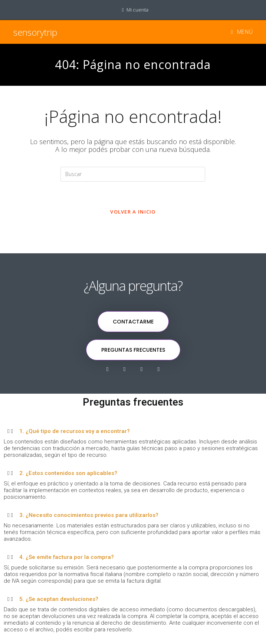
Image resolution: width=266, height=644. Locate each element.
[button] (133, 431)
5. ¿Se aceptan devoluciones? (59, 599)
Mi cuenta (137, 10)
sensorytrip (35, 32)
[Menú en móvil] (239, 32)
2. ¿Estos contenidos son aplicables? (68, 473)
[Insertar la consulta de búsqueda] (133, 174)
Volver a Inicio (133, 212)
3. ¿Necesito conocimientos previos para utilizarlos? (89, 515)
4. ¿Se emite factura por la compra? (67, 557)
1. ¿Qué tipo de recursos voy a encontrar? (75, 431)
